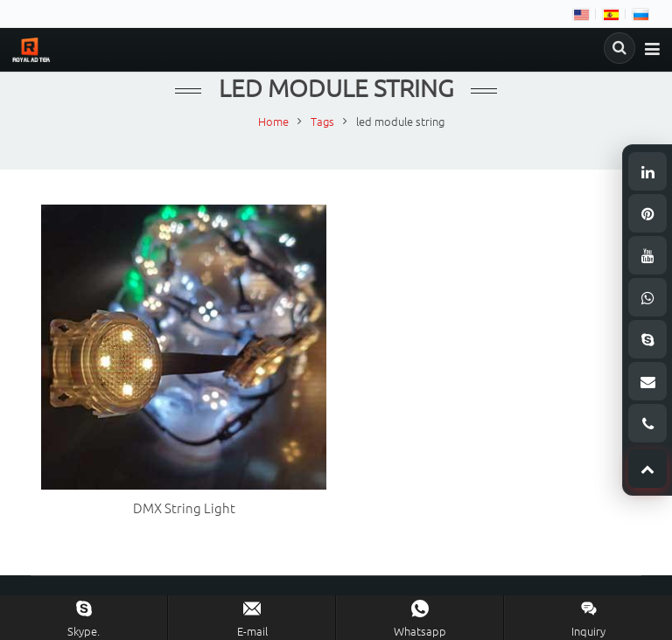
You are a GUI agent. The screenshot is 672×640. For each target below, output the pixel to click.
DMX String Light (184, 509)
